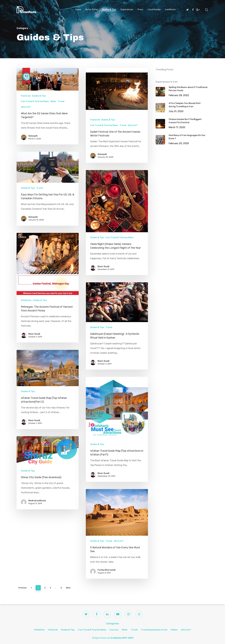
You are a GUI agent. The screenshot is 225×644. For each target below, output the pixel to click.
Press (140, 10)
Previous (23, 588)
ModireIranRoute (35, 554)
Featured (26, 96)
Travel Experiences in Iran (154, 630)
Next (68, 588)
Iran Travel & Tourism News (35, 101)
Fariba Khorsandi (108, 624)
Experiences (127, 10)
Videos (174, 630)
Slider (53, 101)
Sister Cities (92, 10)
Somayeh (33, 136)
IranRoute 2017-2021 (122, 638)
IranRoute (172, 10)
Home (78, 10)
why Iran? (26, 107)
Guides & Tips (109, 10)
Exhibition (39, 630)
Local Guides (154, 10)
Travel (61, 101)
